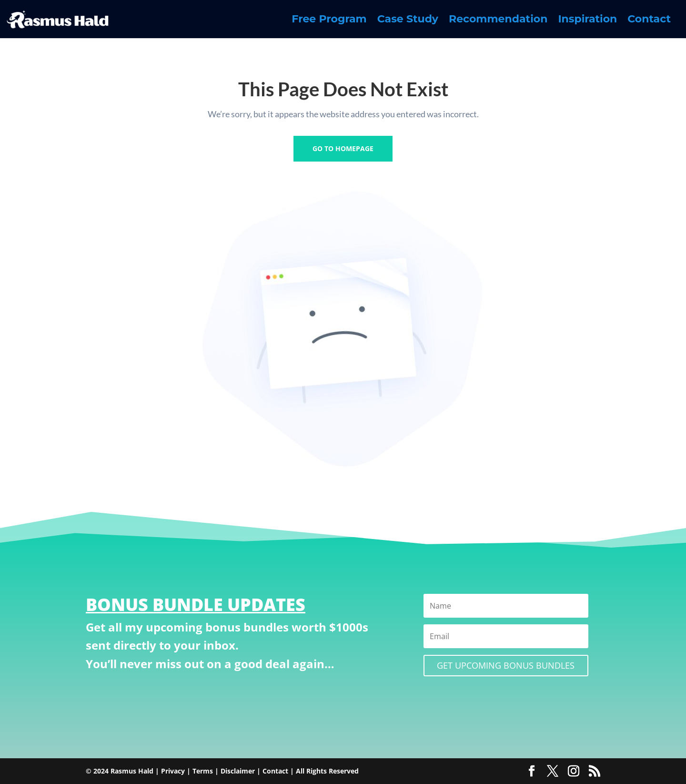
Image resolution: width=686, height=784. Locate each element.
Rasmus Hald (132, 771)
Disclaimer (238, 771)
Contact (649, 20)
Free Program (329, 20)
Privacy (173, 771)
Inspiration (587, 20)
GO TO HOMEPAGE (343, 148)
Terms (203, 771)
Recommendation (498, 20)
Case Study (408, 20)
